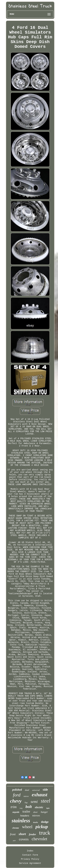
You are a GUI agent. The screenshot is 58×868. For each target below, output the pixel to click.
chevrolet (39, 839)
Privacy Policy (30, 859)
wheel (27, 827)
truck (45, 833)
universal (36, 790)
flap (26, 803)
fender (32, 834)
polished (17, 790)
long (21, 808)
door (35, 812)
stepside (16, 812)
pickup (42, 827)
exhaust (40, 795)
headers (25, 816)
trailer (26, 811)
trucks (35, 822)
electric (39, 807)
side (45, 790)
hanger (44, 812)
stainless (21, 821)
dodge (45, 822)
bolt (29, 807)
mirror (26, 796)
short (22, 834)
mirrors (36, 816)
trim (14, 807)
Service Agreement (30, 863)
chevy (16, 801)
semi (34, 802)
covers (24, 839)
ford (17, 795)
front (13, 834)
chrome (16, 828)
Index (30, 851)
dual (27, 790)
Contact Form (30, 855)
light (48, 808)
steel (45, 801)
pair (14, 840)
